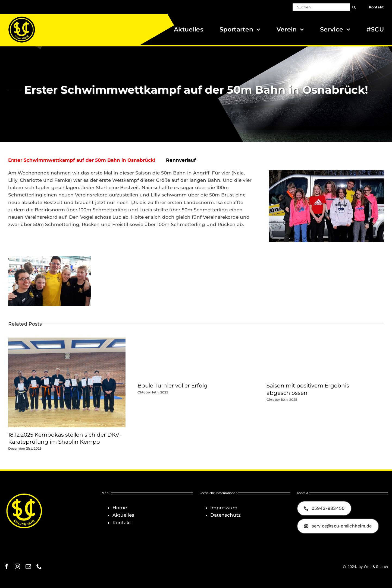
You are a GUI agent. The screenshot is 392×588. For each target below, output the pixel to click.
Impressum (224, 508)
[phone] (39, 567)
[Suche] (354, 7)
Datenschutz (225, 515)
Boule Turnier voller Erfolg (173, 386)
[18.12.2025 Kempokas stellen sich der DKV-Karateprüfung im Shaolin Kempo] (67, 340)
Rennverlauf (181, 160)
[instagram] (17, 567)
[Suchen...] (321, 7)
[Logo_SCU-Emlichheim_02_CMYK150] (22, 18)
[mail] (28, 567)
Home (120, 508)
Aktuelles (123, 515)
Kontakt (122, 523)
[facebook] (7, 567)
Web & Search (376, 567)
